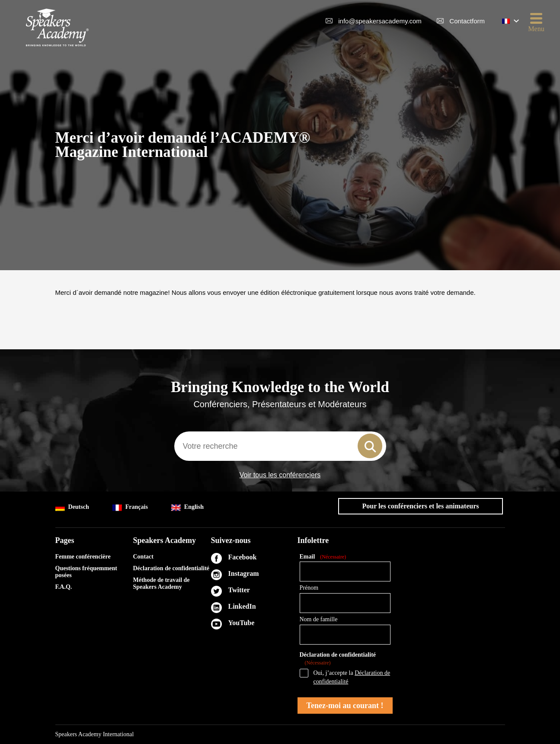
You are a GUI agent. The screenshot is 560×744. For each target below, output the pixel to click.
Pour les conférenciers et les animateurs (420, 506)
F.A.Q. (64, 587)
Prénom (309, 588)
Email (323, 557)
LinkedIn (242, 606)
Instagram (244, 573)
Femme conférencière (83, 557)
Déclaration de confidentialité (171, 568)
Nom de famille (319, 619)
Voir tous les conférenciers (280, 475)
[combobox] (280, 446)
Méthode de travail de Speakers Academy (162, 583)
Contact (143, 557)
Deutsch (72, 507)
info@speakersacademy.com (380, 21)
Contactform (467, 21)
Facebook (243, 557)
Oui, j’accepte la (352, 677)
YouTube (242, 623)
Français (130, 507)
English (187, 507)
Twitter (239, 590)
